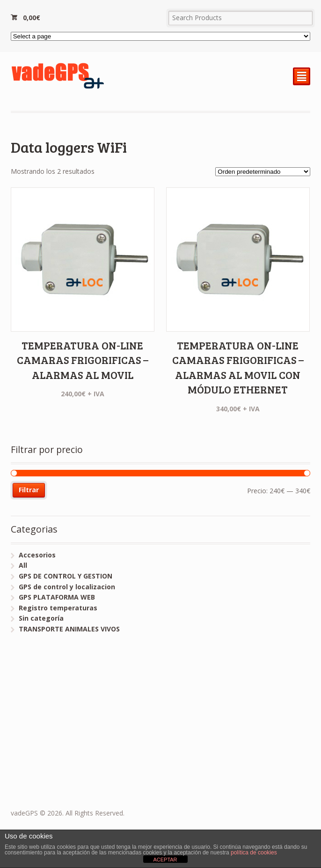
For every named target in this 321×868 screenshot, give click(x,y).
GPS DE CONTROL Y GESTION (66, 576)
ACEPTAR (165, 860)
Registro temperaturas (58, 608)
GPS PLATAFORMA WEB (57, 597)
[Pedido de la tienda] (263, 172)
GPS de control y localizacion (67, 587)
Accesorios (37, 555)
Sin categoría (41, 618)
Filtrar (29, 490)
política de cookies (254, 853)
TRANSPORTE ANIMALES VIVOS (69, 629)
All (23, 565)
